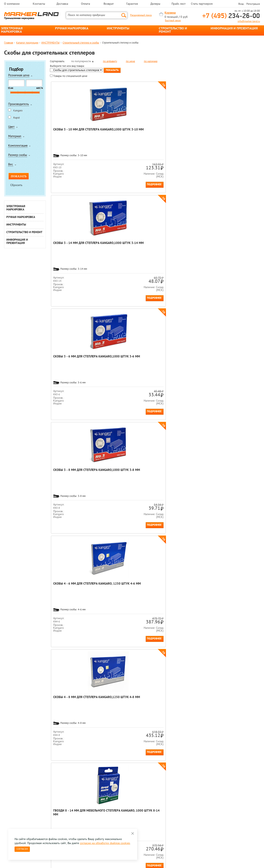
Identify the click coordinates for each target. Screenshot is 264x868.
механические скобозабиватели (125, 726)
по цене (130, 61)
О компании (12, 4)
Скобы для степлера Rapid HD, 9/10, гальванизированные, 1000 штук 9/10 (75, 363)
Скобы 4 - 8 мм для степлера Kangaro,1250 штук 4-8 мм (128, 245)
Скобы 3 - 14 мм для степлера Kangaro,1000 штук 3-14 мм (129, 134)
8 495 (25, 798)
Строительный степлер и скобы (81, 43)
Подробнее (90, 185)
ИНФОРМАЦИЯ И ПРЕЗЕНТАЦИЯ (234, 29)
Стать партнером (202, 4)
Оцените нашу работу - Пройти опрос (42, 808)
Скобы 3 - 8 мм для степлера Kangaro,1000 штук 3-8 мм (233, 132)
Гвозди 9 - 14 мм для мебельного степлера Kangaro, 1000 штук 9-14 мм (233, 247)
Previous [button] (4, 759)
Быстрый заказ (173, 21)
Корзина (170, 13)
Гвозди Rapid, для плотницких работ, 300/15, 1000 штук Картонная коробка (127, 476)
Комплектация (18, 146)
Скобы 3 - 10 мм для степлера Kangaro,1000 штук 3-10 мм (76, 134)
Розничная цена (19, 76)
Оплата (86, 4)
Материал (15, 137)
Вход (241, 4)
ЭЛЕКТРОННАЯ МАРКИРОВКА (12, 30)
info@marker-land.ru (249, 21)
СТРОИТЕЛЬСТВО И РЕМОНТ (173, 30)
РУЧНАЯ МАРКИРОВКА (72, 29)
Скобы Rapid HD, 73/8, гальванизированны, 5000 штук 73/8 (74, 474)
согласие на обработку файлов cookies (105, 843)
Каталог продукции (27, 43)
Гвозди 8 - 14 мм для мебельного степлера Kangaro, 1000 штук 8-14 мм (180, 247)
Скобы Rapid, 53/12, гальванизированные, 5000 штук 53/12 (180, 361)
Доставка (62, 4)
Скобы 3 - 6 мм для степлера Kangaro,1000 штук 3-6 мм (180, 132)
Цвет (11, 127)
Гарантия (132, 4)
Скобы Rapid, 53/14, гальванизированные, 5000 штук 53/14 (232, 361)
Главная (9, 43)
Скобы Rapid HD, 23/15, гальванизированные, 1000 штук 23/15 (75, 588)
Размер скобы (18, 155)
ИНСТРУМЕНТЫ (118, 29)
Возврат (109, 4)
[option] (20, 755)
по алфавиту (110, 61)
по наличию (151, 61)
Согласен (22, 849)
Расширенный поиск (141, 15)
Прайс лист (179, 4)
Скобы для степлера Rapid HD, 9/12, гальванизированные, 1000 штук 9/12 (127, 363)
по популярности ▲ (83, 61)
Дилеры (155, 4)
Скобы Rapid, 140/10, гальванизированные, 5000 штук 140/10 (180, 474)
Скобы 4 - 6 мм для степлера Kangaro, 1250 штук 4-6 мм (75, 245)
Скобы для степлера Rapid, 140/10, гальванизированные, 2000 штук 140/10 (232, 476)
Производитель (19, 104)
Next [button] (260, 759)
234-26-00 (231, 16)
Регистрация (253, 4)
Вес (11, 165)
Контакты (39, 4)
